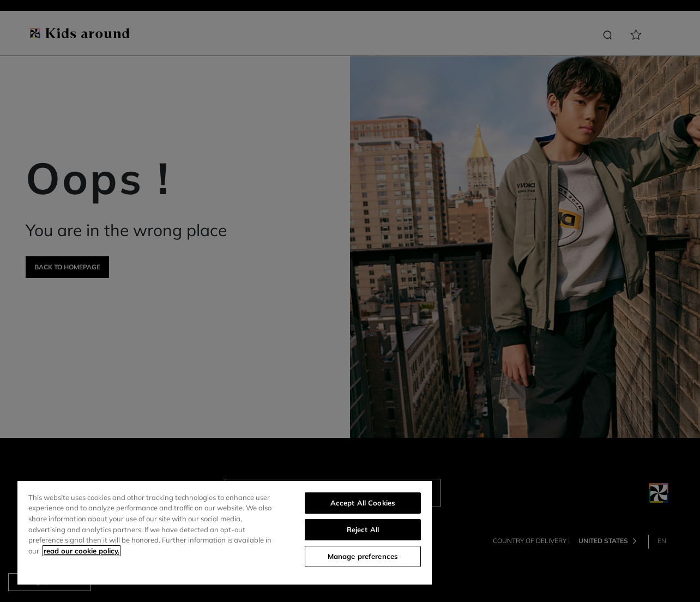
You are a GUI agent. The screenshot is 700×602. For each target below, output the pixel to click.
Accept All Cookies (363, 503)
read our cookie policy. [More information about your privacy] (82, 551)
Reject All (363, 529)
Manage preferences (363, 556)
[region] (225, 533)
